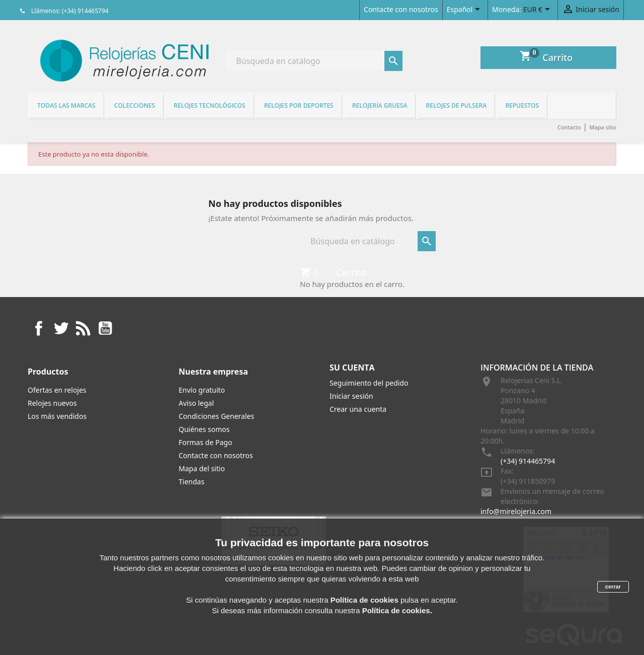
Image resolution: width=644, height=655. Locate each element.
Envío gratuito (202, 390)
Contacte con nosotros (401, 9)
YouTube (105, 328)
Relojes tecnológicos (209, 105)
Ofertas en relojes (57, 390)
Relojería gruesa (380, 105)
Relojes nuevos (52, 403)
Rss (83, 328)
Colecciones (135, 105)
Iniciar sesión (351, 396)
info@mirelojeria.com (516, 511)
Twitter (61, 328)
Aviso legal (196, 403)
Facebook (39, 328)
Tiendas (191, 482)
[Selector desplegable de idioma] (465, 10)
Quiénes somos (204, 429)
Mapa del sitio (202, 468)
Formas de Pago (205, 442)
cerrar (613, 587)
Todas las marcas (66, 105)
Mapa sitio (603, 127)
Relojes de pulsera (457, 105)
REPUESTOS (522, 105)
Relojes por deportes (299, 105)
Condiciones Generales (216, 416)
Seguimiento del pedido (369, 383)
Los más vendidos (57, 416)
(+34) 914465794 (528, 461)
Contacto (569, 127)
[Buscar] (314, 61)
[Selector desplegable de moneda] (538, 10)
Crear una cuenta (358, 409)
